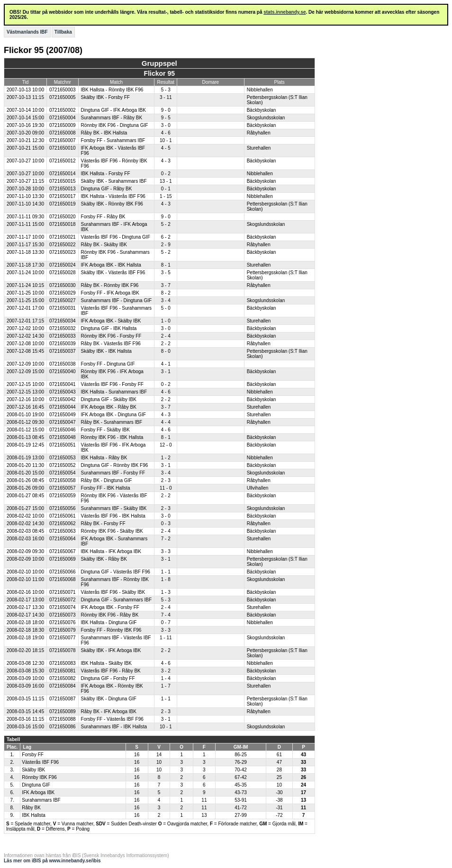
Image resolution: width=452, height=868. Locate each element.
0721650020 (63, 217)
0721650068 (63, 579)
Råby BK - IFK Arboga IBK (109, 711)
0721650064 (63, 539)
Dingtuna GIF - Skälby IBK (109, 399)
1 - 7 (166, 686)
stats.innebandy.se (285, 12)
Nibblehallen (260, 90)
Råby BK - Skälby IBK (104, 245)
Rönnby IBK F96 (39, 777)
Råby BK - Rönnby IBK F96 (110, 285)
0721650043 (63, 392)
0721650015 (63, 181)
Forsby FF (33, 755)
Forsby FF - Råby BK (103, 217)
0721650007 (63, 140)
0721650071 (63, 592)
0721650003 (63, 90)
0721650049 (63, 415)
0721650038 (63, 364)
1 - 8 (166, 579)
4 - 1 (166, 364)
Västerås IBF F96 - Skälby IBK (113, 592)
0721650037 (63, 351)
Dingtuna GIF (36, 785)
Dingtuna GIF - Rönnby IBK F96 (115, 465)
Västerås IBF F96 (40, 762)
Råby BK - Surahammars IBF (112, 422)
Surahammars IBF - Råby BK (112, 118)
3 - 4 (166, 300)
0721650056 (63, 508)
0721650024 (63, 265)
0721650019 (63, 204)
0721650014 (63, 174)
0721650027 (63, 300)
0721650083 (63, 663)
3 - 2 (166, 671)
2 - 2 (166, 344)
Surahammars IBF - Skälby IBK (114, 508)
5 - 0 (166, 308)
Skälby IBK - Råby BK (104, 559)
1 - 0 (166, 321)
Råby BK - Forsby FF (103, 523)
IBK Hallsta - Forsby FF (106, 174)
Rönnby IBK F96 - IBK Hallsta (112, 437)
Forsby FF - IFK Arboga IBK (110, 293)
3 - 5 (166, 273)
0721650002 (63, 110)
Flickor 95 (159, 73)
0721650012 (63, 161)
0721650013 (63, 189)
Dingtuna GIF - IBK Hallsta (109, 328)
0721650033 (63, 336)
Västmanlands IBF (27, 32)
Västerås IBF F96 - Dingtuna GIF (116, 237)
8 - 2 (166, 293)
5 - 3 (166, 90)
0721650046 (63, 430)
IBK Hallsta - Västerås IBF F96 (113, 196)
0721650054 (63, 473)
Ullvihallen (258, 488)
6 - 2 (166, 237)
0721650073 (63, 615)
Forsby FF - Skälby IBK (105, 430)
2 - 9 (166, 245)
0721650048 (63, 437)
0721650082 (63, 678)
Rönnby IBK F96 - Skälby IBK (112, 531)
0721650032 (63, 328)
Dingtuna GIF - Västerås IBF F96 (116, 572)
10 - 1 (166, 140)
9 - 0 (166, 110)
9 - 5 (166, 118)
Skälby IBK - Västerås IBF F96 (113, 273)
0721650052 (63, 465)
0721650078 (63, 650)
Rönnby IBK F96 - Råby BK (110, 615)
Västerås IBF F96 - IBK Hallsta (113, 516)
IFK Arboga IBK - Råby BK (109, 407)
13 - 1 (166, 181)
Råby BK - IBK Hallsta (104, 133)
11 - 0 (166, 488)
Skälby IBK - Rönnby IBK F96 (112, 204)
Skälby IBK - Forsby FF (105, 97)
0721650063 (63, 531)
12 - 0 (166, 445)
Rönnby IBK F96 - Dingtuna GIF (115, 125)
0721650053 (63, 458)
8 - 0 (166, 351)
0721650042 (63, 399)
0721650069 (63, 559)
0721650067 (63, 551)
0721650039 (63, 344)
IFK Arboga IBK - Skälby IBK (111, 321)
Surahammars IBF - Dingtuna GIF (117, 300)
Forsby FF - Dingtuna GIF (108, 364)
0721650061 (63, 516)
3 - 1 (166, 371)
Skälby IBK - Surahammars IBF (114, 181)
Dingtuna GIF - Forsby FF (108, 678)
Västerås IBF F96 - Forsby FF (112, 384)
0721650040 (63, 371)
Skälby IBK (33, 770)
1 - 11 (166, 638)
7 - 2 (166, 539)
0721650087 (63, 699)
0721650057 (63, 488)
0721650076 (63, 622)
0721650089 (63, 711)
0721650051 (63, 445)
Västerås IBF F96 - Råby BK (111, 671)
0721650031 (63, 308)
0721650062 (63, 523)
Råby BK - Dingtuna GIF (107, 480)
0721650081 (63, 671)
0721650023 (63, 252)
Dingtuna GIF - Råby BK (107, 189)
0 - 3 (166, 523)
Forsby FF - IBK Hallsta (106, 488)
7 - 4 (166, 615)
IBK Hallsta (33, 815)
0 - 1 (166, 189)
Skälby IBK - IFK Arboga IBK (111, 650)
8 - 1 (166, 265)
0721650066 (63, 572)
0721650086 (63, 727)
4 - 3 (166, 161)
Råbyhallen (259, 133)
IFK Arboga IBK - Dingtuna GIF (113, 415)
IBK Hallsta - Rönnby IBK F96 (112, 90)
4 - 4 (166, 422)
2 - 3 (166, 480)
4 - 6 (166, 133)
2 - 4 (166, 336)
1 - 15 (166, 196)
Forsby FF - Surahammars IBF (113, 140)
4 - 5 (166, 148)
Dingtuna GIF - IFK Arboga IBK (113, 110)
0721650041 (63, 384)
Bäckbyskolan (262, 110)
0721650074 (63, 607)
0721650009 (63, 125)
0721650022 (63, 245)
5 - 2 (166, 224)
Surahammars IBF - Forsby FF (113, 473)
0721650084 (63, 686)
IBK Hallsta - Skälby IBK (106, 663)
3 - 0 (166, 125)
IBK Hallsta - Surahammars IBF (114, 392)
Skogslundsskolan (266, 118)
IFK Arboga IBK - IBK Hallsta (111, 265)
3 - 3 (166, 551)
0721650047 (63, 422)
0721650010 (63, 148)
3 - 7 (166, 285)
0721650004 (63, 118)
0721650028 (63, 273)
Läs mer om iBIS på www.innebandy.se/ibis (52, 861)
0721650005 (63, 97)
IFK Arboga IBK (38, 792)
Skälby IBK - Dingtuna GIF (109, 699)
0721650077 (63, 638)
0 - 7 (166, 622)
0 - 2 (166, 174)
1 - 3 (166, 592)
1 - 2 (166, 458)
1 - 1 (166, 572)
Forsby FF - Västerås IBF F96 (112, 719)
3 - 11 (166, 97)
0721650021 (63, 237)
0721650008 (63, 133)
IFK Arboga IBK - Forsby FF (110, 607)
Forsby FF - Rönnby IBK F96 (111, 630)
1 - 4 (166, 678)
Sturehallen (259, 148)
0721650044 (63, 407)
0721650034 (63, 321)
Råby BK (31, 808)
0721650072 (63, 600)
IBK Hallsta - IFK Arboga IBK (111, 551)
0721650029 (63, 293)
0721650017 (63, 196)
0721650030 (63, 285)
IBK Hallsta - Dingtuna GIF (109, 622)
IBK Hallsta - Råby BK (104, 458)
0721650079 (63, 630)
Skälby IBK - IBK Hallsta (106, 351)
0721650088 (63, 719)
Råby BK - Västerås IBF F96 (111, 344)
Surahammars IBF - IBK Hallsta (114, 727)
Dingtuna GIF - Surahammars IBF (117, 600)
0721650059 (63, 496)
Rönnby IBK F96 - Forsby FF (111, 336)
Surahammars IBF (41, 800)
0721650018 (63, 224)
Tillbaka (63, 32)
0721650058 (63, 480)
